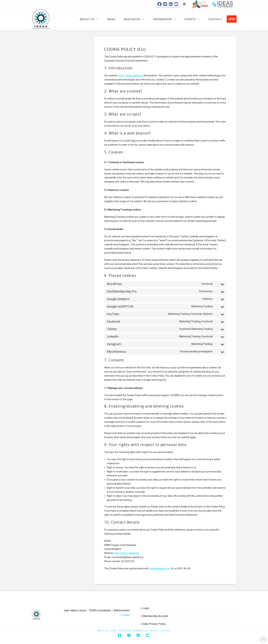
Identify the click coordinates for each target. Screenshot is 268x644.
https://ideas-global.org (131, 76)
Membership (141, 631)
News (113, 631)
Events (154, 631)
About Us (103, 631)
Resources (125, 631)
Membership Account (154, 616)
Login (145, 608)
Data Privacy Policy (153, 624)
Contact (125, 615)
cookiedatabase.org (160, 568)
